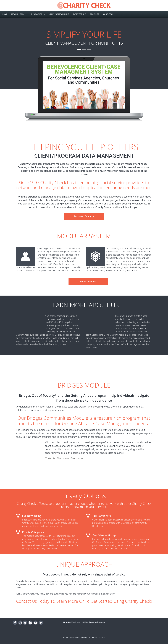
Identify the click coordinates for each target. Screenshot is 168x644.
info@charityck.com (96, 622)
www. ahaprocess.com (74, 458)
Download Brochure (84, 216)
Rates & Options (88, 282)
